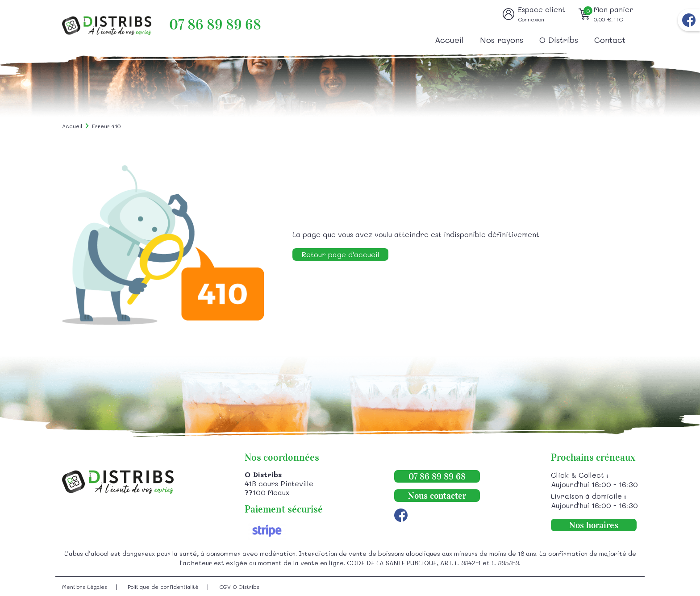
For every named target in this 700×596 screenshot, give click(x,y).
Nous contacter (437, 496)
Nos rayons (502, 40)
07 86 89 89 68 (215, 25)
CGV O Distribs (239, 587)
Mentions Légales (85, 587)
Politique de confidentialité (163, 587)
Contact (610, 40)
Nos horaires (594, 525)
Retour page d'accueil (340, 254)
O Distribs (559, 40)
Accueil (449, 40)
